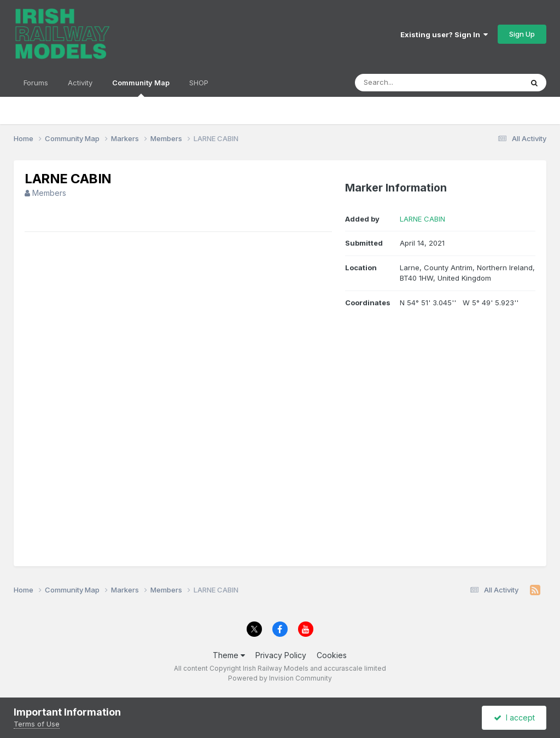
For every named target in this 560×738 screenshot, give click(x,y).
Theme (229, 655)
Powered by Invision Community (280, 678)
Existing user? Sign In (444, 34)
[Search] (409, 83)
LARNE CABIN (422, 219)
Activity (80, 83)
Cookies (332, 655)
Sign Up (522, 34)
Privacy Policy (281, 655)
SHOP (199, 83)
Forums (36, 83)
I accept (514, 717)
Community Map (141, 88)
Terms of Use (37, 724)
